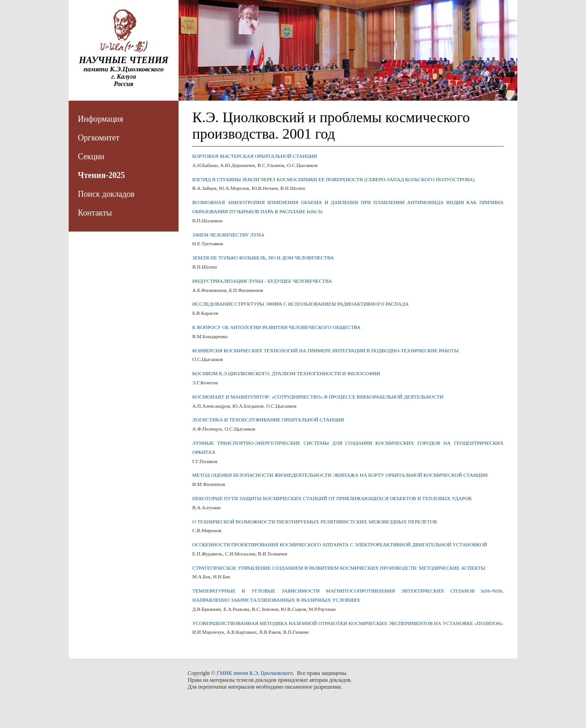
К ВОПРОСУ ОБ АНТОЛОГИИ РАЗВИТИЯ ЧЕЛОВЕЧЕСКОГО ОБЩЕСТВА (276, 327)
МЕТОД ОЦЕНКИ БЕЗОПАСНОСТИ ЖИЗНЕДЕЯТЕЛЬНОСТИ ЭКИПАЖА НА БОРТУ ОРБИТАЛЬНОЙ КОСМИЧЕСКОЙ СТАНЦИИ (340, 475)
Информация (100, 119)
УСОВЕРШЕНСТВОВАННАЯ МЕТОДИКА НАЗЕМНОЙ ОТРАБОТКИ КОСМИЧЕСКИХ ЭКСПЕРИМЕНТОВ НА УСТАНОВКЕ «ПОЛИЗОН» (348, 623)
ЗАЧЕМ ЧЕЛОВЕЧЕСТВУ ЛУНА (228, 235)
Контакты (95, 213)
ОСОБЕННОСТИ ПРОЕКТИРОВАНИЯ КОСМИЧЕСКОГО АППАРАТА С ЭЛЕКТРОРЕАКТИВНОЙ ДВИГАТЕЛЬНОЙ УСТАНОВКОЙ (340, 545)
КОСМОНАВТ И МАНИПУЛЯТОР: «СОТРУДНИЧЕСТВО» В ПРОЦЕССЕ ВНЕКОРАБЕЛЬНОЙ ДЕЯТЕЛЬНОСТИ (318, 397)
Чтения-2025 (101, 175)
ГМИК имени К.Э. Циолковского (255, 673)
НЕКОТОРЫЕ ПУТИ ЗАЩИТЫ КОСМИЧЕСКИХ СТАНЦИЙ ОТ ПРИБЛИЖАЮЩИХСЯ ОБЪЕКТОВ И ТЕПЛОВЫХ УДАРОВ (332, 498)
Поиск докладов (106, 194)
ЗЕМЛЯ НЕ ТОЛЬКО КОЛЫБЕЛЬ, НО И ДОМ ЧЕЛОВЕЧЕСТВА (263, 258)
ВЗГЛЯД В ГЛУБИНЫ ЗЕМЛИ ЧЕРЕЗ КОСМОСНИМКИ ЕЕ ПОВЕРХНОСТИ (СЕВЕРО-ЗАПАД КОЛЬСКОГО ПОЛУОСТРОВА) (334, 179)
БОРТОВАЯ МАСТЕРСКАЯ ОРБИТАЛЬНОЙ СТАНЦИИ (255, 156)
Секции (91, 156)
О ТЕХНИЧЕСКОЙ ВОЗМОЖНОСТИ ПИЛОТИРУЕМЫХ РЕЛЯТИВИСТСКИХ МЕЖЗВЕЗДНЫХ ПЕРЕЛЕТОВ (315, 522)
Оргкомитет (99, 138)
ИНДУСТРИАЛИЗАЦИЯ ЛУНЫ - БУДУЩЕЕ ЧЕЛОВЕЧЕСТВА (262, 281)
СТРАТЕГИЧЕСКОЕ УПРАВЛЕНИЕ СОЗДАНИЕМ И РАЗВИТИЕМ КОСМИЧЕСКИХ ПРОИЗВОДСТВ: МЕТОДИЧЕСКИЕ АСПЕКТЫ (339, 568)
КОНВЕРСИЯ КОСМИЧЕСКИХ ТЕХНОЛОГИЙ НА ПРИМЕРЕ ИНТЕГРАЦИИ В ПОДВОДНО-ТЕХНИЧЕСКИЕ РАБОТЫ (326, 351)
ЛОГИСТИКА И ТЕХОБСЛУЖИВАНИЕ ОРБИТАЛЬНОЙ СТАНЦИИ (268, 420)
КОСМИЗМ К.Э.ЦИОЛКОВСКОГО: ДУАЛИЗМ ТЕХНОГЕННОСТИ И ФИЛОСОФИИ (286, 373)
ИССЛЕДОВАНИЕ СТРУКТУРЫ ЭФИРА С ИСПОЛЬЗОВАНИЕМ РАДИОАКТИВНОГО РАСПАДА (301, 304)
